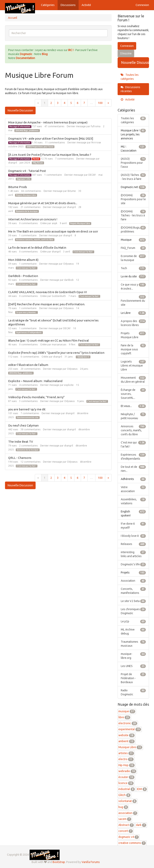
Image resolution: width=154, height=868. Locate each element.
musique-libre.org (133, 656)
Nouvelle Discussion (20, 110)
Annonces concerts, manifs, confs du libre (35, 240)
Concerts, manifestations (133, 591)
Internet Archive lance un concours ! (33, 219)
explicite (69, 385)
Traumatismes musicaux (133, 643)
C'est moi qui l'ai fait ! (83, 252)
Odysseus (68, 264)
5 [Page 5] (71, 103)
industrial (127, 789)
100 (100, 103)
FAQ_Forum (38, 163)
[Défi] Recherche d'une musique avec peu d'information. (47, 304)
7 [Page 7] (84, 103)
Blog (45, 54)
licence (126, 783)
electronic (128, 723)
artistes (126, 753)
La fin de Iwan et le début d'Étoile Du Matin (37, 248)
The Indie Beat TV (21, 442)
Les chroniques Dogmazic (133, 611)
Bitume (72, 191)
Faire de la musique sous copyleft (133, 349)
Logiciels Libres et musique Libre (133, 365)
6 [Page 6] (78, 103)
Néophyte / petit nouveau (133, 416)
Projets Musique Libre (26, 195)
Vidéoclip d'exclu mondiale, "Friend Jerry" (36, 397)
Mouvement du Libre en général (133, 379)
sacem (125, 819)
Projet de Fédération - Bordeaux (133, 678)
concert (126, 831)
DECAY (92, 175)
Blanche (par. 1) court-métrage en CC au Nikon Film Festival (48, 340)
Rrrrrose (96, 142)
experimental (130, 729)
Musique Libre (130, 747)
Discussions (68, 5)
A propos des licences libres (133, 323)
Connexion (142, 5)
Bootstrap (59, 862)
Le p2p (133, 621)
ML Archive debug (133, 631)
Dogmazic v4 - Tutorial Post (27, 171)
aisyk (54, 223)
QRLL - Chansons (20, 458)
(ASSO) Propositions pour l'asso (40, 147)
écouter (126, 777)
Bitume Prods (18, 187)
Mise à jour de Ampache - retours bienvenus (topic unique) (48, 122)
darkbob (69, 280)
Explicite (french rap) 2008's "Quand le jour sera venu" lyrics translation (56, 353)
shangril (13, 163)
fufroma (96, 126)
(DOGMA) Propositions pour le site (133, 199)
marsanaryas (59, 344)
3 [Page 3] (58, 103)
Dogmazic (26, 54)
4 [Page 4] (64, 103)
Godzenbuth (59, 296)
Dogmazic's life (23, 179)
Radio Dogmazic (133, 692)
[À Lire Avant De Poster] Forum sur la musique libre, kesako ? (50, 155)
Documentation (25, 58)
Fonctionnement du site (28, 418)
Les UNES (133, 666)
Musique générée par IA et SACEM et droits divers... (43, 203)
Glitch (124, 795)
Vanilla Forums (91, 862)
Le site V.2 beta (133, 601)
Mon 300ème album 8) (23, 260)
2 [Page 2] (51, 103)
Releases (133, 544)
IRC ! (71, 50)
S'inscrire (126, 53)
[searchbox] (58, 33)
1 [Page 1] (45, 103)
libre (124, 717)
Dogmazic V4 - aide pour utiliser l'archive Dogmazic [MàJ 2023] (51, 138)
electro (126, 759)
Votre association (133, 489)
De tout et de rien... (133, 469)
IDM (142, 789)
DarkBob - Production (23, 276)
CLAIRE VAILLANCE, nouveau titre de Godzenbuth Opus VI (47, 292)
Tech (133, 268)
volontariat (127, 801)
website (126, 735)
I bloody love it (83, 357)
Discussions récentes (130, 89)
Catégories (48, 5)
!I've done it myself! (133, 525)
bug (123, 807)
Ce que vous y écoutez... (26, 312)
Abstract (126, 825)
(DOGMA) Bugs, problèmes (27, 131)
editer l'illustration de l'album (28, 365)
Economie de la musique (27, 211)
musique (127, 711)
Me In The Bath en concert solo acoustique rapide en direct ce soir (53, 231)
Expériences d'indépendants (29, 333)
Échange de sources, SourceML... (133, 394)
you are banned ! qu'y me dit (27, 409)
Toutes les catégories (130, 77)
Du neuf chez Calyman (23, 425)
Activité (86, 5)
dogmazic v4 (129, 837)
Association (133, 581)
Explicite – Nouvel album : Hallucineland (35, 381)
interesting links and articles (133, 554)
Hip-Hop (126, 765)
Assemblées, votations (133, 501)
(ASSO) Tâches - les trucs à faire (133, 177)
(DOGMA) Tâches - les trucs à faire (133, 215)
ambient (126, 741)
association (128, 813)
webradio (127, 771)
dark (141, 825)
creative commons (132, 843)
